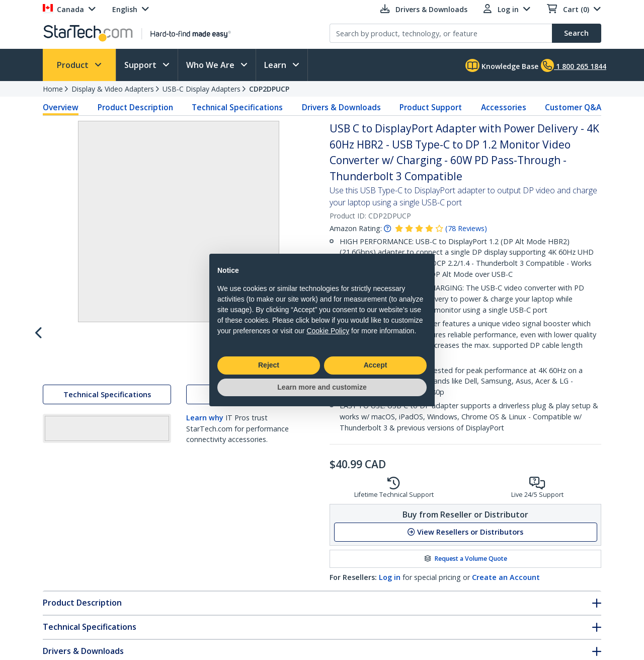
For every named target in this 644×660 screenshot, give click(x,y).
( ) (466, 228)
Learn (276, 65)
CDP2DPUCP (269, 89)
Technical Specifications (237, 107)
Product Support (431, 107)
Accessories (504, 107)
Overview (61, 107)
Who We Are (211, 65)
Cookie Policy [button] (328, 331)
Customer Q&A (573, 107)
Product (74, 65)
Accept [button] (376, 365)
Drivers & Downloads (341, 107)
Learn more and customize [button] (322, 387)
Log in (390, 577)
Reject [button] (269, 365)
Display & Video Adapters (113, 89)
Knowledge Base (502, 65)
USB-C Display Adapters (202, 89)
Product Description (135, 107)
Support (141, 65)
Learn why (205, 440)
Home (53, 89)
